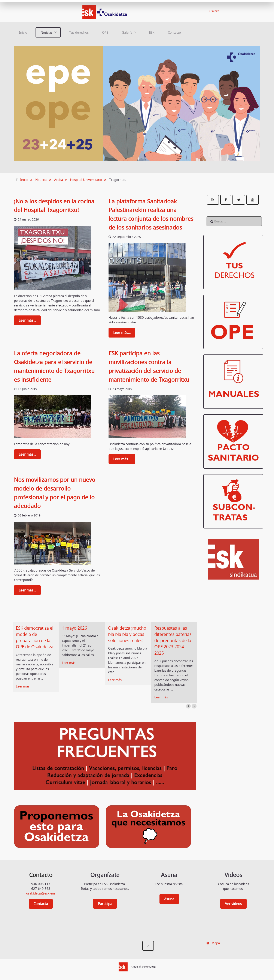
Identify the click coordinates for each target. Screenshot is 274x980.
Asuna (169, 899)
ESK (152, 32)
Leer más (23, 686)
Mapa (216, 943)
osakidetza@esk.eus (41, 893)
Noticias (47, 32)
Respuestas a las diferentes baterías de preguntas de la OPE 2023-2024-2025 (173, 641)
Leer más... (27, 320)
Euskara (213, 11)
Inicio (23, 32)
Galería (127, 32)
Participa (105, 904)
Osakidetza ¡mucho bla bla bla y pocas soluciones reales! (127, 634)
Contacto (174, 32)
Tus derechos (79, 32)
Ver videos (233, 904)
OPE (105, 32)
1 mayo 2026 (74, 628)
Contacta (41, 904)
